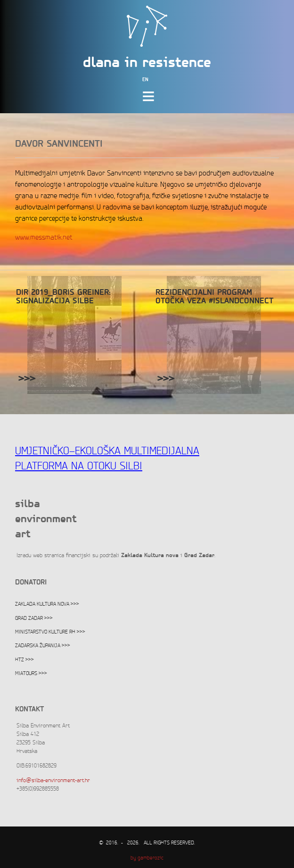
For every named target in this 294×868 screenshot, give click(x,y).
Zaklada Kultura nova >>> (47, 604)
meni (150, 100)
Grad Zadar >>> (34, 618)
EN (145, 80)
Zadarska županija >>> (43, 646)
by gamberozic (147, 858)
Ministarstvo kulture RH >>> (50, 632)
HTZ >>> (24, 660)
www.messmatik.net (44, 238)
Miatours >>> (31, 674)
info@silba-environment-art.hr (53, 780)
